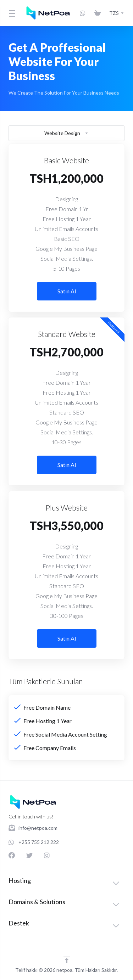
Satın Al (67, 291)
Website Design (66, 133)
